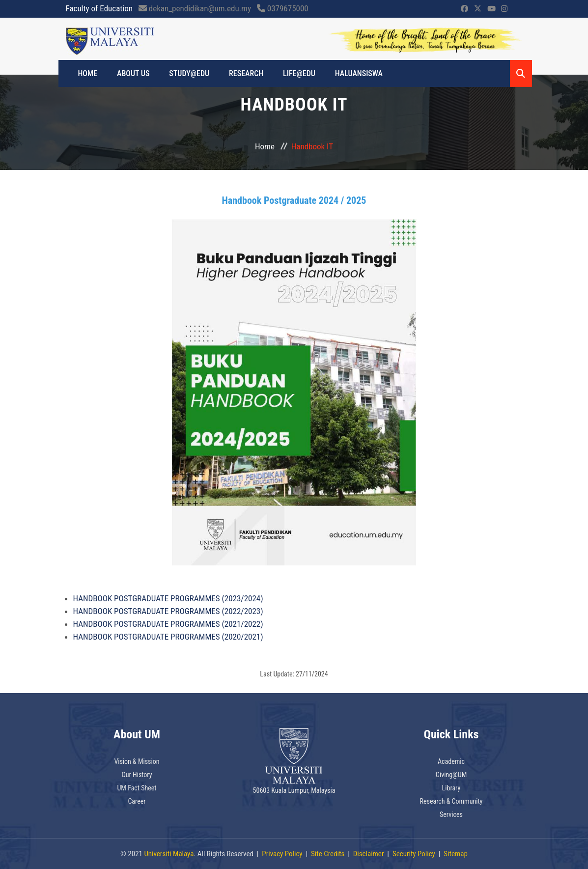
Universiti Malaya (169, 854)
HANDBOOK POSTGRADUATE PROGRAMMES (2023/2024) (168, 598)
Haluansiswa (359, 73)
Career (137, 801)
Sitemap (456, 854)
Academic (451, 761)
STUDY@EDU (189, 73)
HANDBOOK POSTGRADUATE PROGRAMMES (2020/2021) (168, 637)
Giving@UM (451, 775)
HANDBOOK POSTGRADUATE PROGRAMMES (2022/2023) (168, 611)
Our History (137, 775)
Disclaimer (369, 854)
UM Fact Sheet (137, 788)
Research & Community (451, 801)
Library (451, 788)
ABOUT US (133, 73)
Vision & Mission (137, 761)
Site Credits (328, 854)
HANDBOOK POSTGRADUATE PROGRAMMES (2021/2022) (168, 624)
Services (451, 814)
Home (265, 146)
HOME (88, 73)
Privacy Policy (282, 854)
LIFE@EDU (299, 73)
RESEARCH (246, 73)
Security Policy (414, 854)
